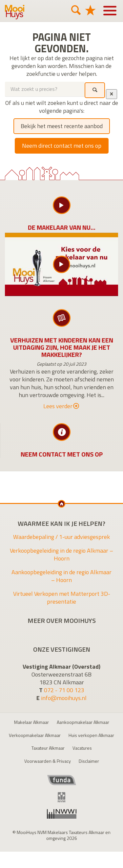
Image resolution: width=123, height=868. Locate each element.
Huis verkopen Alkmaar (91, 735)
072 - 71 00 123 (64, 690)
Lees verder (61, 406)
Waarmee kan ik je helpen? (61, 524)
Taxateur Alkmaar (48, 748)
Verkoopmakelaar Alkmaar (35, 735)
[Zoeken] (76, 10)
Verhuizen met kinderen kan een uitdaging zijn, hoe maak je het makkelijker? (62, 347)
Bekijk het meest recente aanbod (62, 126)
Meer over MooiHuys (62, 621)
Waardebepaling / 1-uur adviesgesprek (61, 537)
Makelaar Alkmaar (31, 722)
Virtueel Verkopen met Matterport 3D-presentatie (62, 598)
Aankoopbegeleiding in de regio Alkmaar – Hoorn (61, 576)
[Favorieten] (90, 10)
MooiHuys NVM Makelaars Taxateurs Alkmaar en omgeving (15, 12)
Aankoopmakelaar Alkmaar (83, 722)
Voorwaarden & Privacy (48, 761)
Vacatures (82, 748)
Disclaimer (89, 761)
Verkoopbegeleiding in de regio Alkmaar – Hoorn (61, 554)
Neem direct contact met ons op (62, 146)
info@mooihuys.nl (64, 698)
